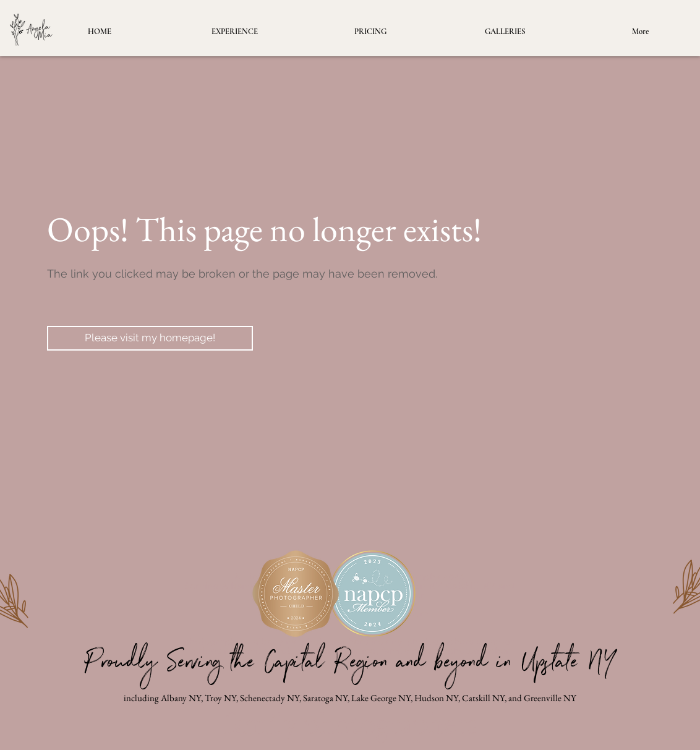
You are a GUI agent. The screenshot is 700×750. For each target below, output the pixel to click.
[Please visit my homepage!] (150, 338)
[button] (505, 32)
